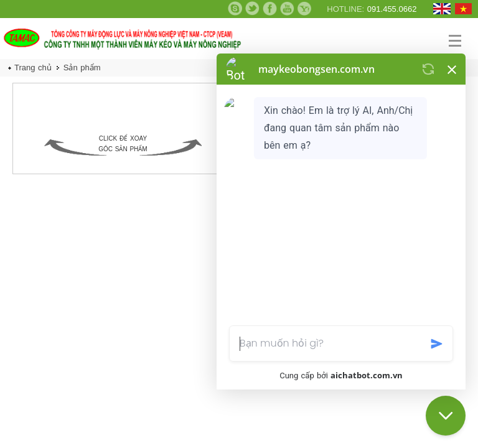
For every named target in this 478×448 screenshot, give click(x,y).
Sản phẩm (82, 68)
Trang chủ (33, 68)
